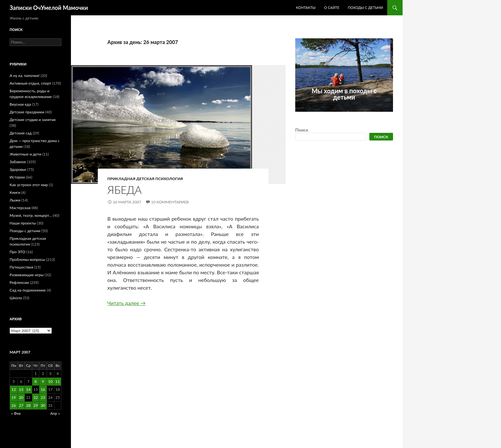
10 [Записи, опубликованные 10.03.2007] (50, 381)
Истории (17, 177)
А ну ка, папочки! (25, 76)
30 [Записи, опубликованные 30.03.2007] (43, 405)
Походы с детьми (366, 8)
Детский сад (21, 133)
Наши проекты (23, 223)
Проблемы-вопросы (27, 259)
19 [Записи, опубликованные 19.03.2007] (14, 397)
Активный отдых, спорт (30, 83)
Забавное (18, 162)
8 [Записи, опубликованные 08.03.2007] (36, 381)
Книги (15, 192)
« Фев (16, 413)
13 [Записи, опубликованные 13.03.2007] (21, 389)
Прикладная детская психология (145, 179)
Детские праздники (27, 112)
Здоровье (18, 169)
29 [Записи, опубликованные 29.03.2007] (35, 405)
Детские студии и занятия (33, 120)
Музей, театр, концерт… (31, 215)
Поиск (302, 130)
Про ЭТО (17, 252)
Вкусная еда (20, 104)
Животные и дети (25, 154)
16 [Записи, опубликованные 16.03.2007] (43, 389)
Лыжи (15, 200)
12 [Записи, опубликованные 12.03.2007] (14, 389)
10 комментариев (170, 202)
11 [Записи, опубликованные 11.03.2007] (58, 381)
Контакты (306, 8)
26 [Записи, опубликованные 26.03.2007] (14, 405)
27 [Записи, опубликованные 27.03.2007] (21, 405)
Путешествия (21, 267)
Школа (16, 298)
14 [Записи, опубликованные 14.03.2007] (28, 389)
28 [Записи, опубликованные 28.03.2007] (28, 405)
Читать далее (126, 303)
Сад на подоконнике (28, 290)
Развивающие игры (27, 275)
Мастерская (20, 208)
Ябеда (124, 190)
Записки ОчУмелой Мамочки (49, 8)
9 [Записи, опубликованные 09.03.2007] (43, 381)
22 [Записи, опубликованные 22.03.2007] (35, 397)
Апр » (55, 413)
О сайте (332, 8)
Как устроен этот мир (29, 185)
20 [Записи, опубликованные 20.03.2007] (21, 397)
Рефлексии (19, 282)
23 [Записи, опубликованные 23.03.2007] (43, 397)
